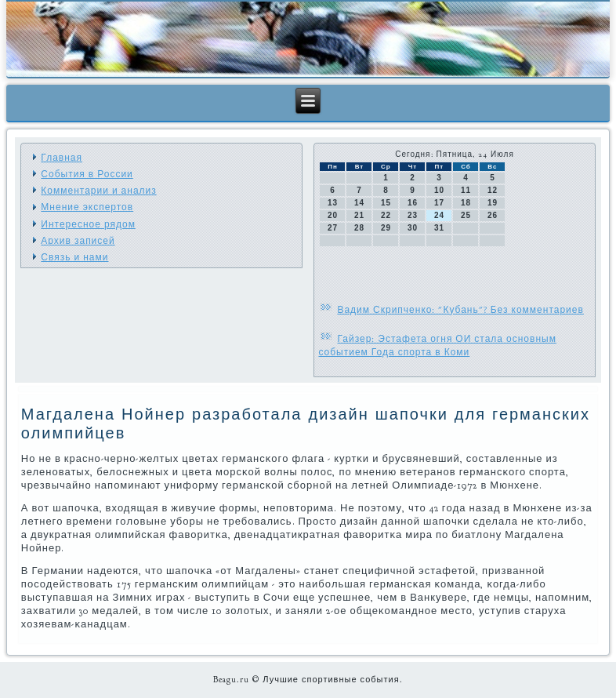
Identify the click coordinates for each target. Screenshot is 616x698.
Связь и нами (74, 257)
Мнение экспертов (87, 207)
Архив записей (78, 241)
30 (413, 228)
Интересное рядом (88, 224)
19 (493, 203)
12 (493, 190)
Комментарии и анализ (98, 191)
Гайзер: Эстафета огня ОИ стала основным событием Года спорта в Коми (437, 345)
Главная (62, 158)
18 (466, 203)
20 (333, 215)
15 (386, 203)
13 (333, 203)
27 (333, 228)
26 (493, 215)
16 (413, 203)
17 (439, 203)
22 (386, 215)
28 (359, 228)
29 (386, 228)
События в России (87, 174)
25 (466, 215)
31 (439, 228)
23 (413, 215)
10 (439, 190)
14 (359, 203)
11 (466, 190)
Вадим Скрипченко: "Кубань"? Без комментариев (460, 310)
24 (439, 215)
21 (359, 215)
